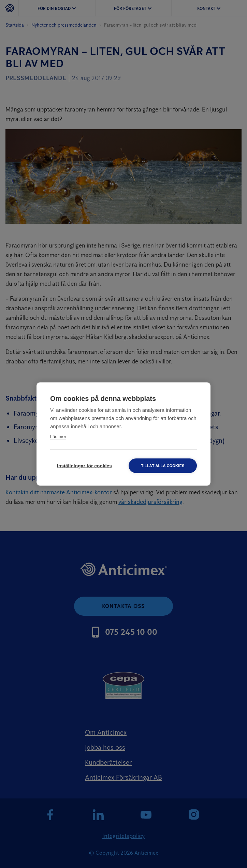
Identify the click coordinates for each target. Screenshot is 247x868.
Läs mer (58, 437)
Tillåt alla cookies (163, 466)
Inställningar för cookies (84, 466)
